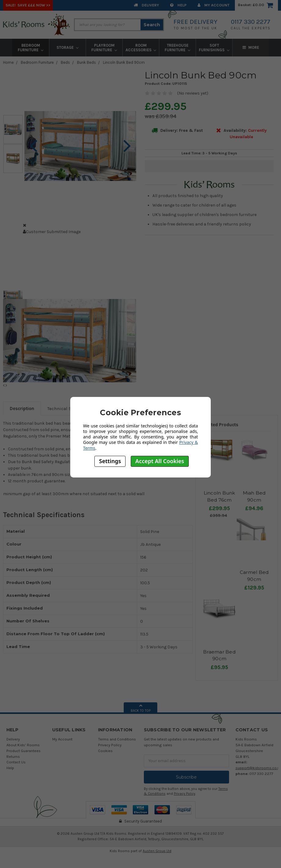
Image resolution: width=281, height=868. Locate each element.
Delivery (146, 5)
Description (22, 409)
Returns (13, 756)
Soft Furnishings (214, 48)
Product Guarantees (24, 751)
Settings (110, 461)
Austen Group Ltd (157, 851)
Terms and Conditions (117, 739)
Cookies (105, 751)
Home (8, 62)
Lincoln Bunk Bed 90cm (124, 62)
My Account (213, 5)
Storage (68, 47)
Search (152, 25)
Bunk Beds (86, 62)
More (251, 47)
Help (178, 5)
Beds (65, 62)
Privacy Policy (110, 745)
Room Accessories (141, 48)
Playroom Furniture (104, 48)
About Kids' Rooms (23, 745)
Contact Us (16, 762)
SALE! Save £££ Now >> (28, 5)
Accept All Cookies (160, 461)
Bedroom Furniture (31, 48)
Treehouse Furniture (177, 48)
